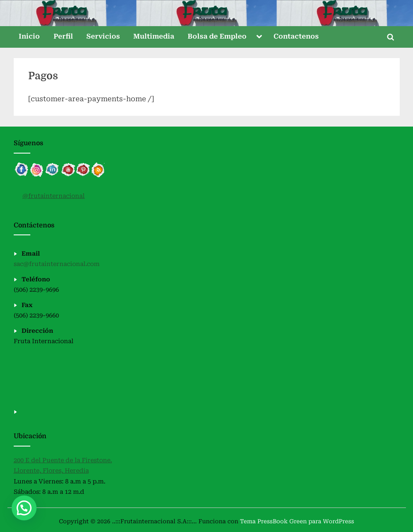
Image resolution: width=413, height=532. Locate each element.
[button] (24, 508)
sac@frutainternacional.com (57, 264)
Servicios (103, 36)
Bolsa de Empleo (217, 36)
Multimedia (154, 36)
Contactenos (296, 36)
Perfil (63, 36)
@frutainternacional (54, 196)
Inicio (29, 36)
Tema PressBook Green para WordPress (297, 521)
